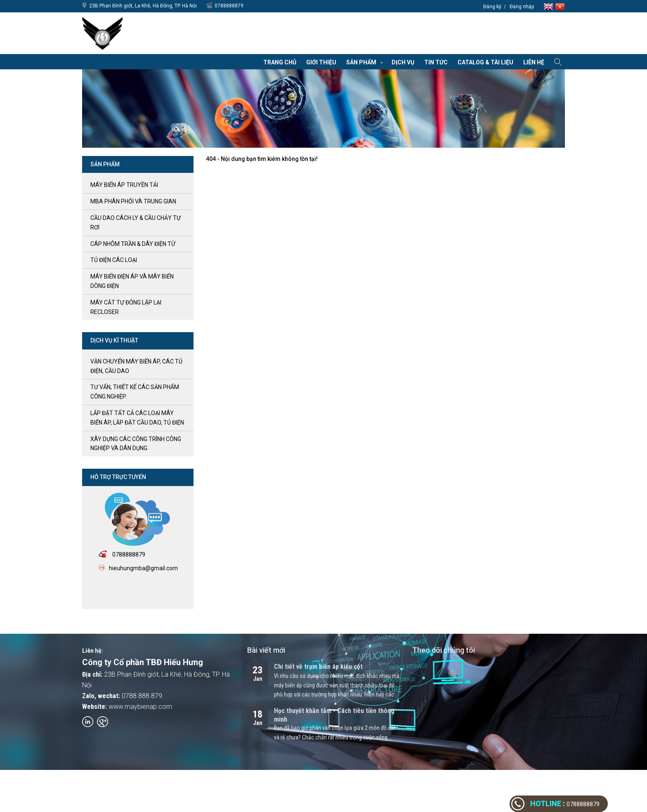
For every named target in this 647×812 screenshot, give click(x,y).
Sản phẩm (361, 62)
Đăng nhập (522, 7)
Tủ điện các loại (114, 260)
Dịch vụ (403, 62)
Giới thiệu (321, 62)
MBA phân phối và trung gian (133, 201)
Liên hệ (534, 62)
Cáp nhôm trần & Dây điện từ (133, 244)
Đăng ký (492, 7)
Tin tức (436, 62)
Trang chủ (280, 62)
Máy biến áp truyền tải (124, 185)
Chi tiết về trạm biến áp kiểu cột (318, 667)
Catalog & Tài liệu (485, 62)
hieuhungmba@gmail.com (143, 568)
